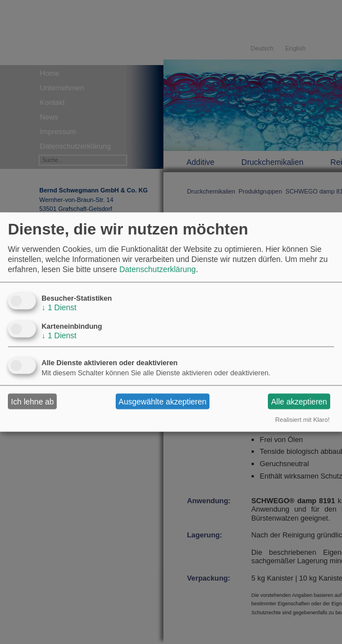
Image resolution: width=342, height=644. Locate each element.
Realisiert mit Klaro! (302, 420)
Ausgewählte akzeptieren (162, 401)
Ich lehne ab (33, 401)
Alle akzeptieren (299, 401)
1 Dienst (59, 307)
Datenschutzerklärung (157, 269)
